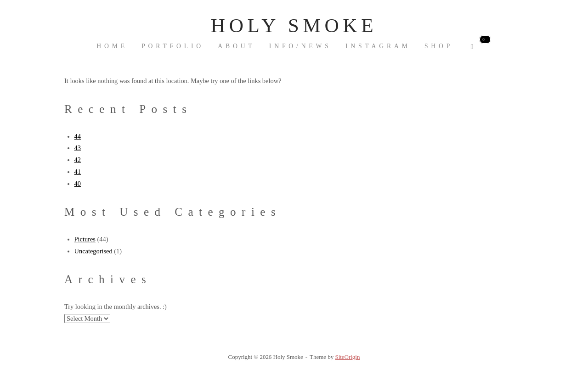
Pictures (85, 239)
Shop (439, 46)
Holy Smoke (294, 25)
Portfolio (173, 46)
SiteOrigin (347, 357)
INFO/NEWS (300, 46)
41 (78, 172)
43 (78, 148)
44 (78, 136)
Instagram (378, 46)
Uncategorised (93, 251)
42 (78, 160)
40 (78, 184)
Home (112, 46)
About (236, 46)
